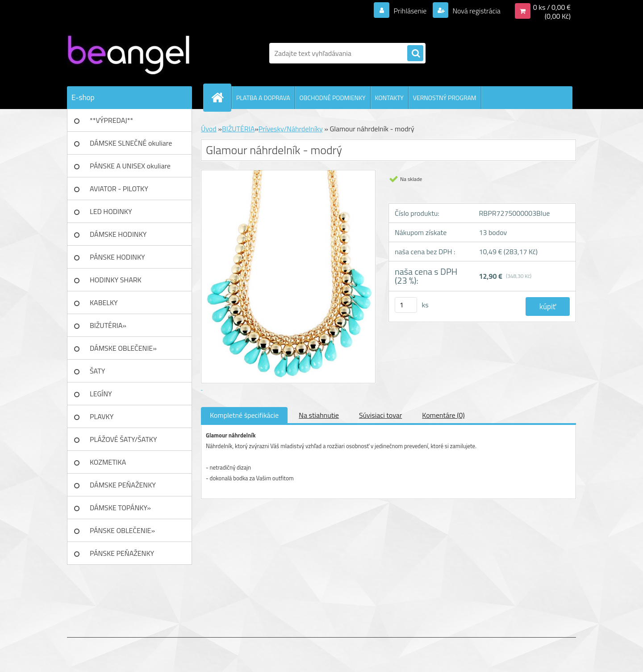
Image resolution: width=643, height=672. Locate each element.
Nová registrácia (476, 11)
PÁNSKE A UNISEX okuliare (130, 166)
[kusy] (406, 305)
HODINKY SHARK (116, 280)
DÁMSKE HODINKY (118, 234)
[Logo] (128, 53)
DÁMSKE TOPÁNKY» (120, 508)
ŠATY (97, 371)
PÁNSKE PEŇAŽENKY (122, 553)
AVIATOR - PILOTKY (119, 189)
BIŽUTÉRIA (238, 129)
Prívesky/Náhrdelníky (291, 129)
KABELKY (104, 302)
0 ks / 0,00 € (552, 7)
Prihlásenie (410, 11)
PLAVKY (102, 416)
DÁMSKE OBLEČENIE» (123, 348)
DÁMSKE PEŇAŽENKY (123, 485)
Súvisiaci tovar (380, 415)
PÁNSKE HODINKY (117, 257)
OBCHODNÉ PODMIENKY (333, 98)
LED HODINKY (111, 211)
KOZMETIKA (108, 462)
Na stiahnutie (319, 415)
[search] (415, 54)
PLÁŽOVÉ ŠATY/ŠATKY (123, 439)
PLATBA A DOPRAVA (263, 98)
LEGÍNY (101, 394)
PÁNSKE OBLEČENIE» (122, 530)
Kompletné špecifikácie (244, 415)
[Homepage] (221, 97)
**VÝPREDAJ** (111, 120)
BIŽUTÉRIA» (108, 325)
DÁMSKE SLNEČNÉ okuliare (131, 143)
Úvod (209, 129)
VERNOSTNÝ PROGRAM (445, 98)
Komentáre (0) (443, 415)
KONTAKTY (389, 98)
